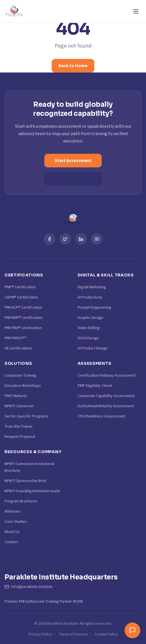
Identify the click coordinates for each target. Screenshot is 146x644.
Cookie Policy (106, 634)
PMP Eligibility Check (95, 386)
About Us (12, 532)
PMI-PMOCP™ (16, 338)
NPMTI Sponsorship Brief (26, 481)
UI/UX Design (88, 338)
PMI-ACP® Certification (23, 308)
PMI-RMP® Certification (24, 318)
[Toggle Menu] (136, 11)
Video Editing (89, 328)
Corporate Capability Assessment (106, 396)
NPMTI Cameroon (19, 406)
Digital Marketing (92, 287)
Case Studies (16, 522)
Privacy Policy (40, 634)
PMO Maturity (16, 396)
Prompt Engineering (94, 308)
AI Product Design (93, 348)
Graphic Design (90, 318)
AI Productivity (90, 297)
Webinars (12, 511)
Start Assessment (73, 161)
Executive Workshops (23, 386)
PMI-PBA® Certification (23, 328)
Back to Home (73, 66)
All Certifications (18, 348)
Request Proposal (20, 437)
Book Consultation (73, 179)
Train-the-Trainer (19, 427)
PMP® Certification (20, 287)
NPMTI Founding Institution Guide (32, 491)
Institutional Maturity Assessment (106, 406)
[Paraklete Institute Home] (14, 11)
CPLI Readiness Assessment (102, 416)
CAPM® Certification (21, 297)
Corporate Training (20, 376)
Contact (11, 542)
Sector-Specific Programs (27, 416)
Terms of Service (73, 634)
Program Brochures (21, 501)
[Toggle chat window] (132, 630)
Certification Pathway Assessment (107, 376)
